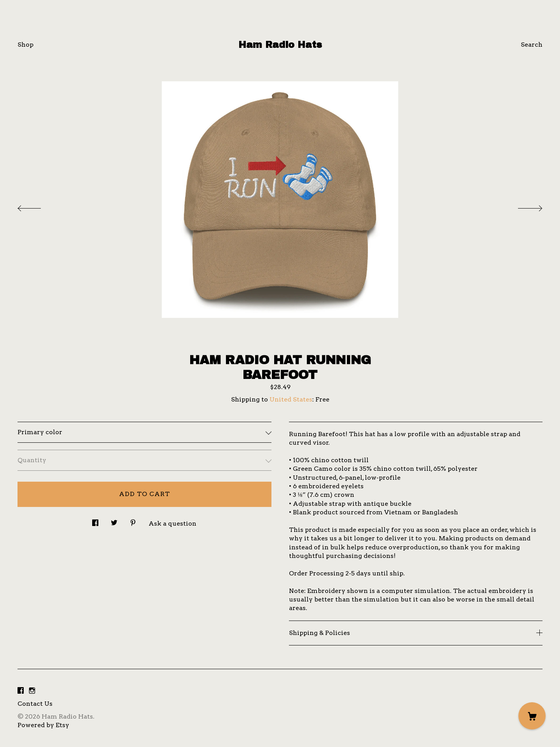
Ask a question (172, 523)
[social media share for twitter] (114, 521)
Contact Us (35, 704)
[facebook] (21, 691)
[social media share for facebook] (95, 521)
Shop (25, 45)
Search (532, 45)
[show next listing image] (523, 206)
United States (291, 399)
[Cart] (532, 716)
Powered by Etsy (43, 725)
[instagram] (32, 691)
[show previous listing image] (37, 206)
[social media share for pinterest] (133, 521)
